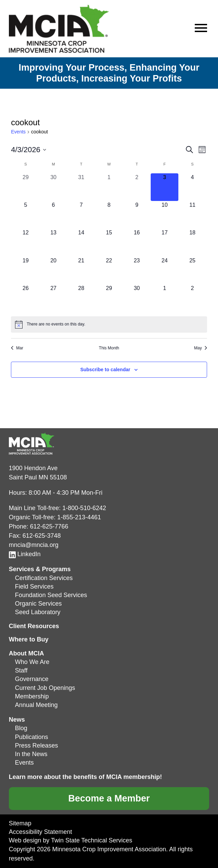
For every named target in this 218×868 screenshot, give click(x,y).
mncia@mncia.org (34, 545)
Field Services (34, 587)
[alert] (109, 324)
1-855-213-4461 (79, 517)
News (17, 720)
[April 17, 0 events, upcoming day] (165, 242)
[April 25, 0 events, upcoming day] (192, 270)
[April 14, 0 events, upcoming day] (81, 242)
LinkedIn (25, 554)
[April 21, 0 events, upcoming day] (81, 270)
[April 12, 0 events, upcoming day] (25, 242)
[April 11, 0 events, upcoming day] (192, 215)
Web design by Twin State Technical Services (71, 840)
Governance (32, 679)
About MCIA (26, 653)
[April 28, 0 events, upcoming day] (81, 298)
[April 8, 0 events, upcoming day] (109, 215)
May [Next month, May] (201, 348)
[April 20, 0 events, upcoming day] (53, 270)
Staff (21, 670)
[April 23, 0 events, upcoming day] (137, 270)
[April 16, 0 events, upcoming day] (137, 242)
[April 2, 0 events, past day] (137, 187)
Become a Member (109, 798)
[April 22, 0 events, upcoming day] (109, 270)
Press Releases (37, 746)
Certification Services (44, 578)
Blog (21, 728)
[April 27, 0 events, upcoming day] (53, 298)
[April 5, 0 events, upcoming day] (25, 215)
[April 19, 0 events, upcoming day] (25, 270)
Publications (32, 737)
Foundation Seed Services (51, 595)
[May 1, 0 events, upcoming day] (165, 298)
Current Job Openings (45, 688)
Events (18, 132)
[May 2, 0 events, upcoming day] (192, 298)
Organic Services (38, 604)
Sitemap (20, 823)
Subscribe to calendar (105, 370)
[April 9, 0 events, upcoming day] (137, 215)
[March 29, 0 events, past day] (25, 187)
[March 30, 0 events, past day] (53, 187)
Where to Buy (29, 639)
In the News (31, 754)
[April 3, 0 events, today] (165, 187)
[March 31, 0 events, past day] (81, 187)
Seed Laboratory (38, 612)
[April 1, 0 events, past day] (109, 187)
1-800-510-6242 (84, 508)
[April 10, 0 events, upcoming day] (165, 215)
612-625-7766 (49, 526)
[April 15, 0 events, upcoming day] (109, 242)
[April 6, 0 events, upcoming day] (53, 215)
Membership (32, 696)
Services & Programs (40, 569)
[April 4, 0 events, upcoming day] (192, 187)
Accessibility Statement (40, 832)
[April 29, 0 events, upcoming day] (109, 298)
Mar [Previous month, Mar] (17, 348)
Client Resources (34, 626)
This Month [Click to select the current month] (109, 348)
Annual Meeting (36, 705)
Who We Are (32, 662)
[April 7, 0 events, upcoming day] (81, 215)
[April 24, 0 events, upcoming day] (165, 270)
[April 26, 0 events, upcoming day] (25, 298)
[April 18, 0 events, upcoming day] (192, 242)
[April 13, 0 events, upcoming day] (53, 242)
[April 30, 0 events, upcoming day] (137, 298)
